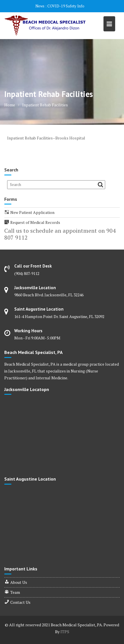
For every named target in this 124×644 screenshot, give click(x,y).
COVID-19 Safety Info (66, 6)
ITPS (65, 632)
